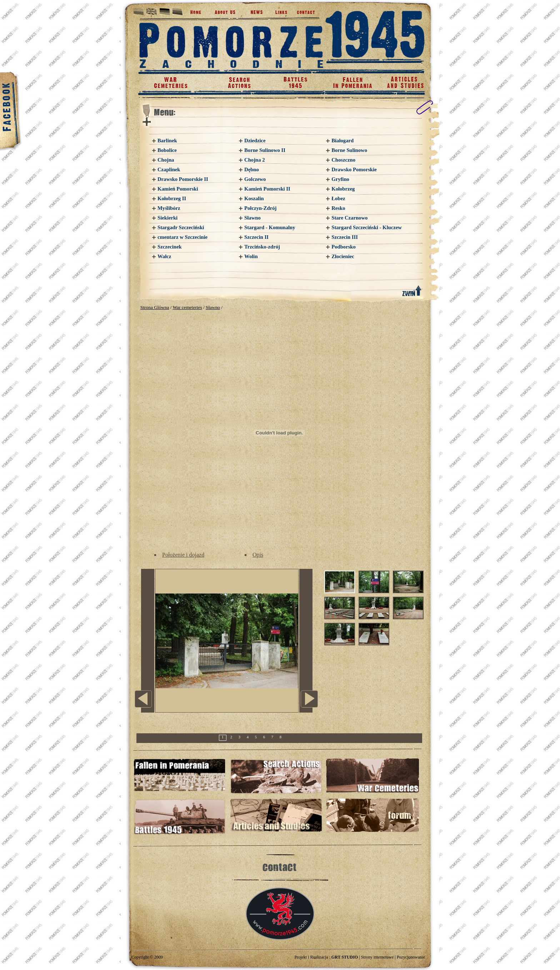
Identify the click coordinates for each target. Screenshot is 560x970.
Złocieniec (343, 256)
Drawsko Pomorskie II (183, 179)
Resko (338, 208)
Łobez (338, 198)
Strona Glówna (155, 307)
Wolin (251, 256)
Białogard (342, 141)
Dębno (252, 169)
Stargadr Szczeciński (181, 227)
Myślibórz (169, 208)
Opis (258, 555)
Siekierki (167, 218)
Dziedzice (255, 141)
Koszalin (254, 198)
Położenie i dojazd (183, 555)
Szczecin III (345, 237)
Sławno (252, 218)
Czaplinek (169, 169)
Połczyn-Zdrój (260, 208)
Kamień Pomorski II (267, 189)
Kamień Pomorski (178, 189)
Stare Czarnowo (349, 218)
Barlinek (167, 141)
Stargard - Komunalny (270, 227)
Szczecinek (170, 247)
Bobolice (167, 150)
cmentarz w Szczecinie (182, 237)
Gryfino (340, 179)
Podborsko (344, 247)
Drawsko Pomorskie (354, 169)
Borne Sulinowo (349, 150)
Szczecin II (256, 237)
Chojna (166, 160)
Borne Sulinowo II (265, 150)
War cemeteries (187, 307)
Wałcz (164, 256)
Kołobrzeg (343, 189)
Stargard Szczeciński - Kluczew (367, 227)
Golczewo (255, 179)
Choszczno (343, 160)
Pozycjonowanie (411, 957)
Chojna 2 (254, 160)
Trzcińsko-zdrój (262, 247)
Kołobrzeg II (172, 198)
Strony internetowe (377, 957)
